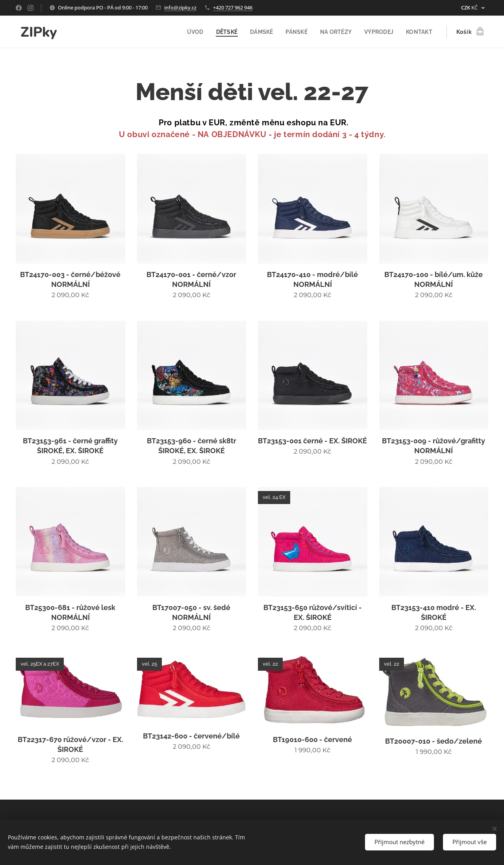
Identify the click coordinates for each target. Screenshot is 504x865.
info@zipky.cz (180, 7)
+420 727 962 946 (233, 7)
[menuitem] (190, 32)
